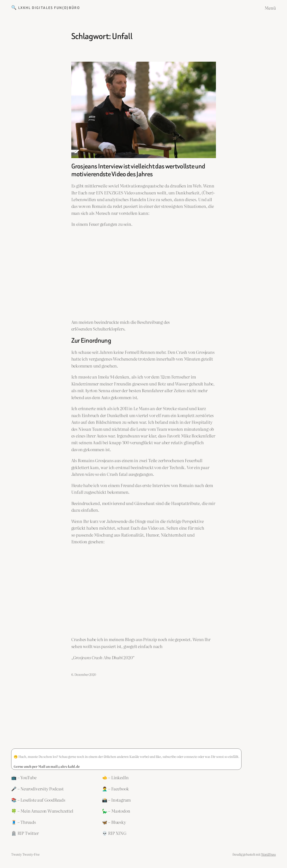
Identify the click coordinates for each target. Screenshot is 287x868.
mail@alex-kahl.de (65, 766)
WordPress (269, 854)
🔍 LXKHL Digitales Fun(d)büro (46, 8)
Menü (270, 8)
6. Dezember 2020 (84, 674)
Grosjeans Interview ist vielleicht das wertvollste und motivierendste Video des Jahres (138, 170)
